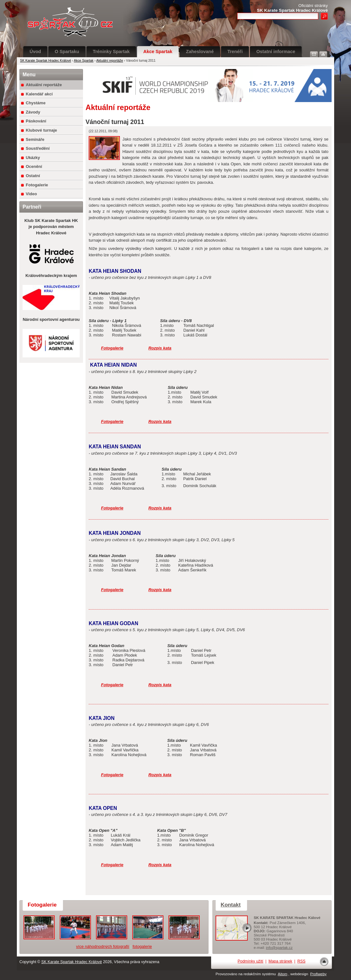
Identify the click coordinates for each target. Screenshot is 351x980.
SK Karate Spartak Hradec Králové (46, 61)
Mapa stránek (280, 961)
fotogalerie (142, 946)
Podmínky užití (250, 961)
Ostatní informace (276, 52)
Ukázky (33, 158)
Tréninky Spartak (111, 52)
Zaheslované (200, 52)
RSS (301, 961)
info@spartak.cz (279, 947)
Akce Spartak (158, 52)
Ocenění (34, 166)
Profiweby (318, 974)
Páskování (36, 121)
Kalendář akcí (39, 94)
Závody (33, 112)
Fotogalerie (37, 185)
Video (31, 194)
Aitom (283, 974)
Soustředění (38, 148)
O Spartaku (67, 52)
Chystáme (36, 103)
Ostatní (33, 176)
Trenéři (235, 52)
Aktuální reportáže (110, 61)
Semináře (35, 139)
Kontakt (231, 905)
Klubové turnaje (41, 130)
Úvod (35, 52)
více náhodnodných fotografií (103, 946)
